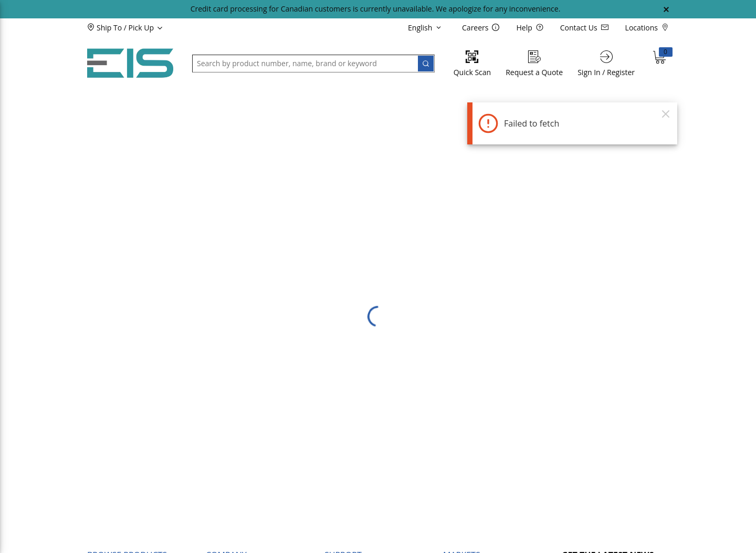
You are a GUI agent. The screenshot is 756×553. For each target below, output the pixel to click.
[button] (143, 27)
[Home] (130, 63)
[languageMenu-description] (426, 27)
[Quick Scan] (472, 63)
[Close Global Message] (666, 9)
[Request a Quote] (534, 63)
